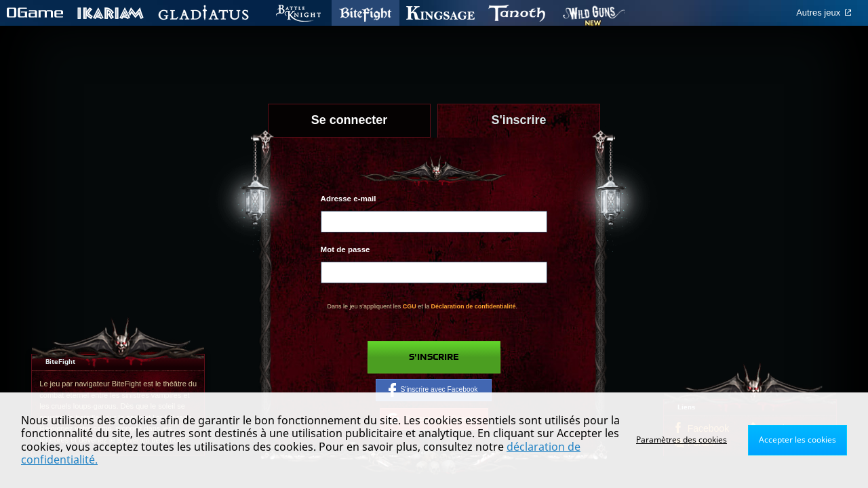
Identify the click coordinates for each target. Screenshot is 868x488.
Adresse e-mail (349, 199)
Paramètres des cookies (682, 440)
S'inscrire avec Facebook (433, 390)
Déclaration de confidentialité (474, 306)
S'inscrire (434, 357)
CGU (410, 306)
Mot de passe (346, 249)
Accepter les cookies (797, 440)
